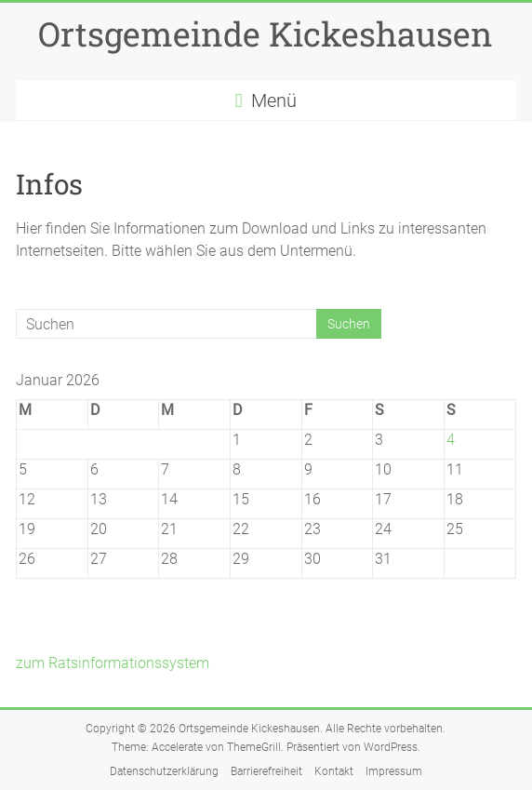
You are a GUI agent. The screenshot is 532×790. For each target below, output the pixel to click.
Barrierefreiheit (266, 771)
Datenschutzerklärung (164, 771)
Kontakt (334, 771)
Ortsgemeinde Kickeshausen (266, 33)
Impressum (394, 771)
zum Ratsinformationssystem (113, 663)
